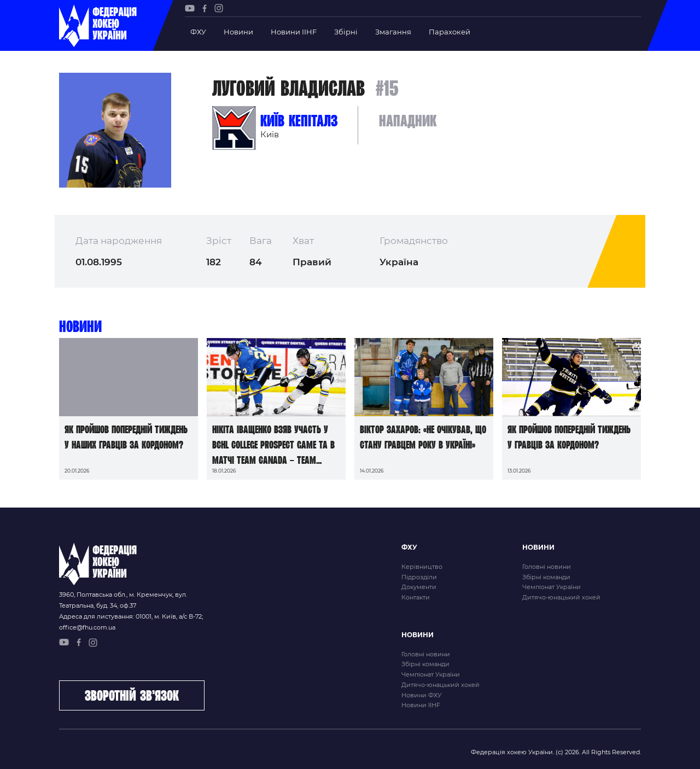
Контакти (416, 597)
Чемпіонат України (552, 587)
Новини (238, 32)
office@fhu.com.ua (87, 627)
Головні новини (547, 567)
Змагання (393, 32)
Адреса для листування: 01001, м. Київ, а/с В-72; (131, 616)
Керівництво (422, 567)
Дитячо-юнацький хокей (561, 597)
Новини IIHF (294, 32)
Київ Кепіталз (299, 121)
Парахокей (450, 32)
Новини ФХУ (421, 695)
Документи (419, 587)
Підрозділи (419, 577)
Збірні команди (546, 577)
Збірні (346, 32)
